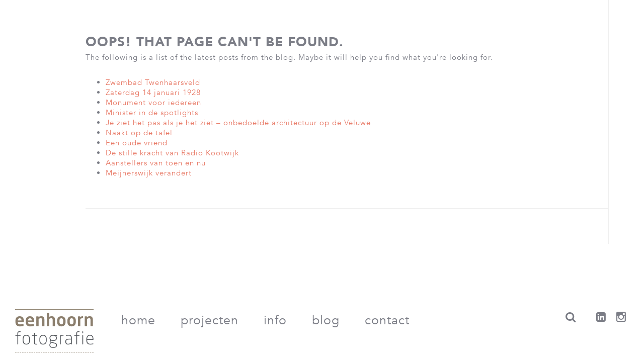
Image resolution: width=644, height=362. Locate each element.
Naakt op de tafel (139, 133)
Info (275, 320)
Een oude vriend (137, 143)
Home (138, 320)
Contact (387, 320)
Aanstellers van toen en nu (156, 163)
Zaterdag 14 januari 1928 (153, 93)
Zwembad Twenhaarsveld (153, 82)
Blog (326, 320)
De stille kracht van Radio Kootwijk (172, 153)
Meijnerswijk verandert (149, 173)
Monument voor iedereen (153, 103)
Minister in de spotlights (152, 113)
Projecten (210, 320)
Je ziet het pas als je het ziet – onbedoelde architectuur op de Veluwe (238, 123)
